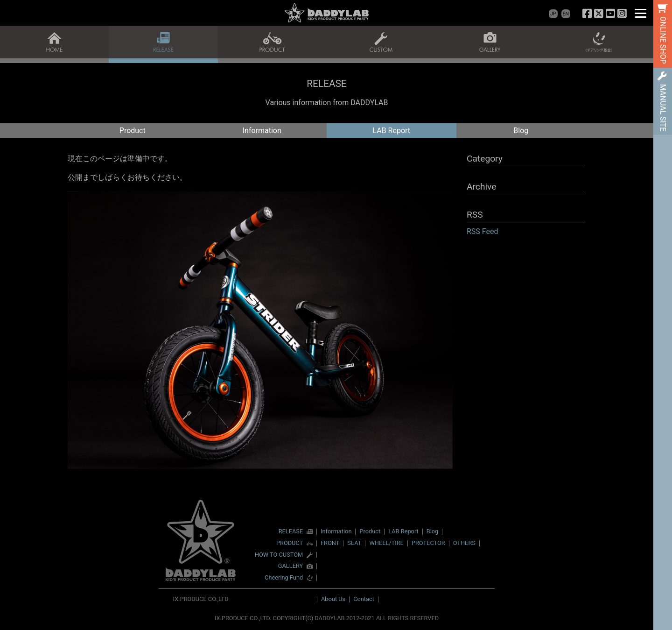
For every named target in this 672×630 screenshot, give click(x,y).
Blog (521, 131)
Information (262, 131)
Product (133, 131)
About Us (333, 599)
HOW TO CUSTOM (279, 555)
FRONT (330, 543)
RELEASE (291, 532)
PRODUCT (290, 543)
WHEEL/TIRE (386, 543)
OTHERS (464, 543)
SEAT (354, 543)
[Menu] (640, 13)
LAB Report (391, 131)
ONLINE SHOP (663, 40)
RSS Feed (483, 231)
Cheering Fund (284, 578)
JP (553, 14)
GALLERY (290, 566)
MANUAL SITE (663, 108)
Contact (364, 599)
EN (566, 14)
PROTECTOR (428, 543)
